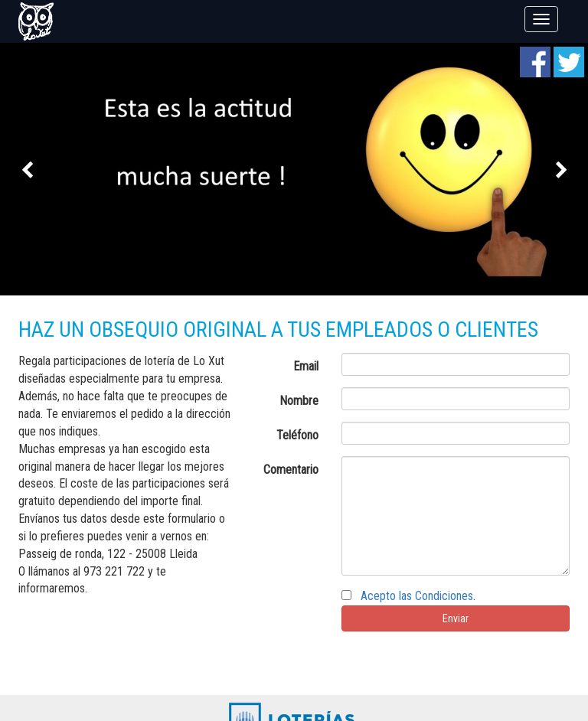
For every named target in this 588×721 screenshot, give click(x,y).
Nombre (299, 401)
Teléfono (297, 435)
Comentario (291, 470)
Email (306, 366)
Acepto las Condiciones (417, 596)
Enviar (456, 618)
